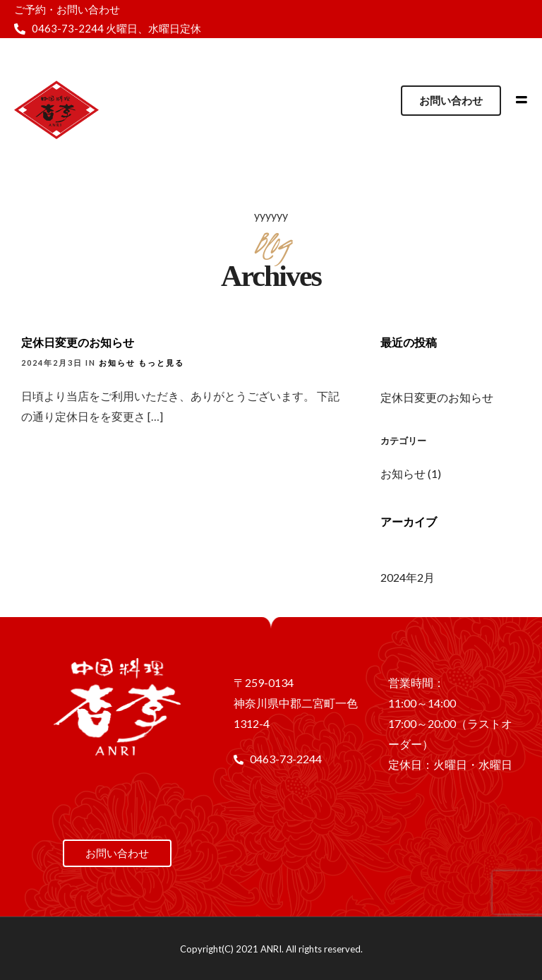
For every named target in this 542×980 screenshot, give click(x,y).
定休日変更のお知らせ (78, 342)
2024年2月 (408, 577)
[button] (451, 101)
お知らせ (117, 363)
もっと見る (161, 363)
